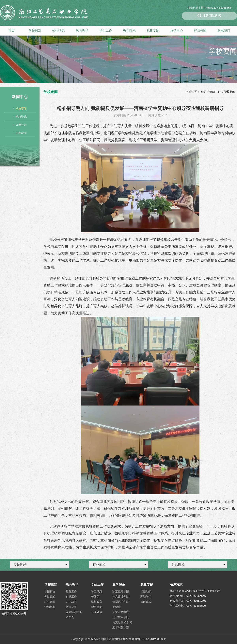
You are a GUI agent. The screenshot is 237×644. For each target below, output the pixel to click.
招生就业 (20, 133)
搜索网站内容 (209, 16)
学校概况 (35, 31)
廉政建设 (146, 602)
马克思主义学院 (122, 622)
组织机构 (50, 607)
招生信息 (58, 31)
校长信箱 (193, 8)
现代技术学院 (121, 617)
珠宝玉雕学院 (121, 591)
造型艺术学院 (121, 602)
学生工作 (106, 31)
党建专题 (153, 31)
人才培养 (71, 602)
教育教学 (82, 31)
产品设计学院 (121, 597)
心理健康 (97, 612)
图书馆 (70, 617)
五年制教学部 (121, 627)
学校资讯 (20, 117)
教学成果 (71, 607)
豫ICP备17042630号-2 (152, 639)
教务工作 (71, 591)
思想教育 (97, 602)
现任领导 (50, 602)
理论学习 (146, 597)
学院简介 (50, 591)
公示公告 (20, 125)
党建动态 (146, 591)
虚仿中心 (177, 31)
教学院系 (129, 31)
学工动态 (97, 591)
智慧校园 (200, 31)
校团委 (95, 597)
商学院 (117, 607)
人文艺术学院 (121, 612)
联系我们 (224, 31)
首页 (11, 31)
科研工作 (71, 597)
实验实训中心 (74, 612)
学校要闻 (20, 109)
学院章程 (50, 597)
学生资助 (97, 607)
